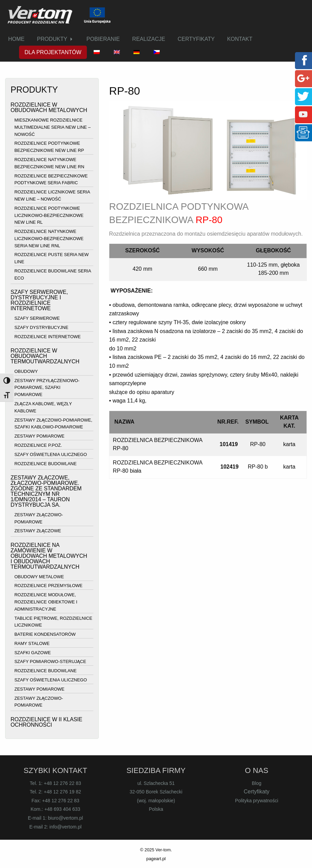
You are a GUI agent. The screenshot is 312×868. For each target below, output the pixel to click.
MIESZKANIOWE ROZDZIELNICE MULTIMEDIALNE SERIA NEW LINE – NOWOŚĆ (52, 127)
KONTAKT (240, 39)
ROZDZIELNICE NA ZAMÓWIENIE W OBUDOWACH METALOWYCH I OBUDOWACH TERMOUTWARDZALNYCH (49, 556)
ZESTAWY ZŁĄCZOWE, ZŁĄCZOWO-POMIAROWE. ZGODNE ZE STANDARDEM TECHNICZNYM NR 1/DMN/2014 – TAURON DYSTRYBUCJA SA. (46, 491)
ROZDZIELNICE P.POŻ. (38, 445)
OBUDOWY (26, 371)
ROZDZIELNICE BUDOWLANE (45, 464)
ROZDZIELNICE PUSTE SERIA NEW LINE (51, 258)
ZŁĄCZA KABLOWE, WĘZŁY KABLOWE (43, 407)
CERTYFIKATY (196, 39)
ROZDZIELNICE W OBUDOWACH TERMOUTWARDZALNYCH (45, 356)
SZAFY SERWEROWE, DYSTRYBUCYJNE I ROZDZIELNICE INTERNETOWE (39, 300)
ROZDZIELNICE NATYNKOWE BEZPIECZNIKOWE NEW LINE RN (49, 163)
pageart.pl (156, 859)
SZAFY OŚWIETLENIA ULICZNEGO (51, 454)
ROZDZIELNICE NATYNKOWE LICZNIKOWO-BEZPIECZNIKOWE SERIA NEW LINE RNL (49, 239)
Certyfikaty (257, 792)
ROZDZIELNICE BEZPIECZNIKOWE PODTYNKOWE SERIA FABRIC (51, 179)
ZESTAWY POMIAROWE (39, 436)
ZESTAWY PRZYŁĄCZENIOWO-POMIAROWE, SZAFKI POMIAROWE (47, 388)
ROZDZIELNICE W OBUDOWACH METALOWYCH (49, 107)
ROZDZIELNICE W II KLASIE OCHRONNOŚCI (46, 722)
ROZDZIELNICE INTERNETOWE (48, 337)
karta (290, 444)
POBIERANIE (103, 39)
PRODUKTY (52, 39)
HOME (16, 39)
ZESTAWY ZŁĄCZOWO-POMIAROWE (39, 518)
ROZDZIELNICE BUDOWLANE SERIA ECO (53, 274)
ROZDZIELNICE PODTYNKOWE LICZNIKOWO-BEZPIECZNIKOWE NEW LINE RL (49, 215)
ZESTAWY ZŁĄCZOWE (38, 531)
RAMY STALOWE (32, 643)
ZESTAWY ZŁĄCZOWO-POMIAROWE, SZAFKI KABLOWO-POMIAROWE (53, 424)
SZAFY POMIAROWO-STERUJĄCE (50, 662)
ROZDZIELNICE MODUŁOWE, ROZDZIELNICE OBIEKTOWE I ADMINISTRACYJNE (46, 602)
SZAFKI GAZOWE (33, 653)
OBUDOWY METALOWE (39, 577)
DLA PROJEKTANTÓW (53, 52)
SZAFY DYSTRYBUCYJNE (41, 327)
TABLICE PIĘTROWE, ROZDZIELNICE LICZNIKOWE (53, 622)
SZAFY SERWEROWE (37, 318)
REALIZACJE (149, 39)
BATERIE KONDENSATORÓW (45, 634)
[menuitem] (16, 39)
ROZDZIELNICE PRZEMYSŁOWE (48, 586)
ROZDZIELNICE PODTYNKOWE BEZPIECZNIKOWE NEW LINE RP (49, 147)
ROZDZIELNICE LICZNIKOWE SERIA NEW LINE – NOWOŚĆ (52, 195)
